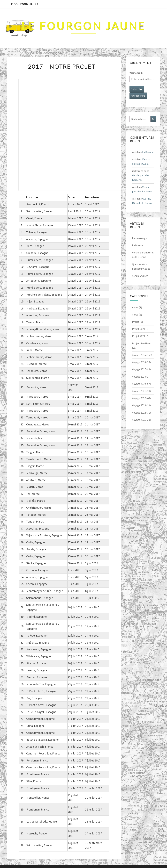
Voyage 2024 (139, 413)
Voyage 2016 (139, 362)
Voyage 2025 (139, 420)
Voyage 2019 (139, 384)
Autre (135, 307)
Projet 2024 (139, 336)
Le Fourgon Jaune (24, 4)
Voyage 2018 (139, 377)
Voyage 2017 (139, 369)
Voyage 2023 (139, 405)
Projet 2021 (139, 329)
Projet (136, 322)
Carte (135, 315)
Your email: (136, 73)
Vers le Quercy (140, 276)
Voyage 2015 (139, 355)
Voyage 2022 (139, 398)
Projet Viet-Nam (141, 343)
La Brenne (148, 152)
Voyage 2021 (139, 391)
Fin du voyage (140, 238)
